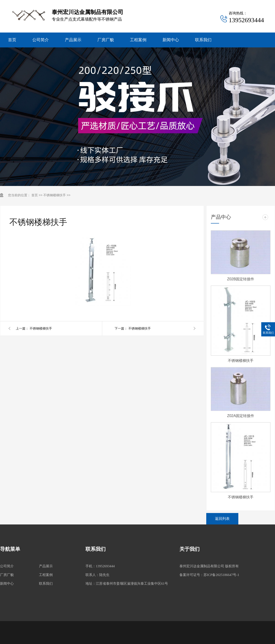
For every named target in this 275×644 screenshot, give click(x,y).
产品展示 (73, 40)
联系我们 (203, 40)
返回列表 (222, 519)
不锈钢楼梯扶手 (55, 195)
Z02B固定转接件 (241, 279)
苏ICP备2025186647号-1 (221, 575)
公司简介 (41, 40)
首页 (12, 40)
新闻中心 (171, 40)
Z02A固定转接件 (241, 416)
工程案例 (138, 40)
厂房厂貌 (106, 40)
